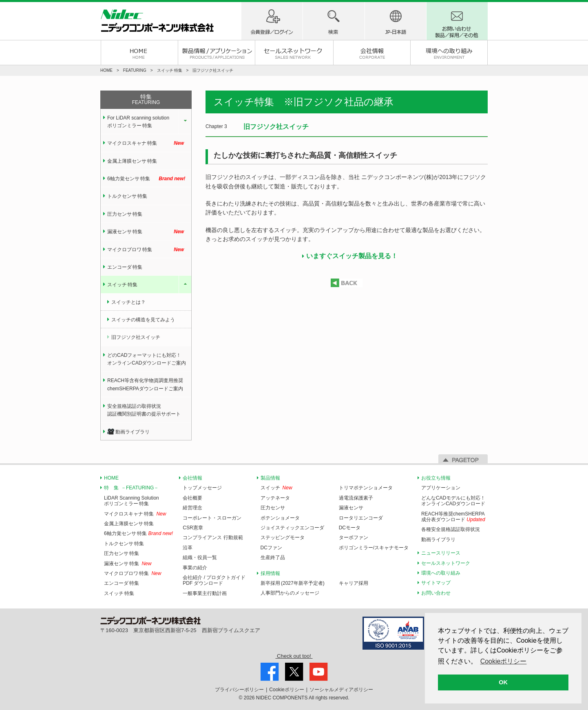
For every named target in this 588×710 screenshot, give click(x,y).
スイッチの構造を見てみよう (143, 320)
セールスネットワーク (294, 53)
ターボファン (354, 537)
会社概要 (192, 498)
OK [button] (503, 682)
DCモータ (350, 528)
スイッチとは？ (128, 302)
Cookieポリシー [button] (504, 661)
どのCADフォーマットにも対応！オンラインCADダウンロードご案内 (147, 359)
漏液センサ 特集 (149, 232)
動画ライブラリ (128, 432)
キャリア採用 (354, 583)
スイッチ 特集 (122, 285)
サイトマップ (436, 583)
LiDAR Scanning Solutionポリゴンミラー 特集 (132, 501)
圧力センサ (273, 508)
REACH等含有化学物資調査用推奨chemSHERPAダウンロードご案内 (145, 384)
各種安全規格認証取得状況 (451, 529)
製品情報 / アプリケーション (217, 53)
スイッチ (270, 488)
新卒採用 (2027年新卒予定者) (293, 583)
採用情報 (270, 573)
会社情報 (372, 53)
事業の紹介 (195, 568)
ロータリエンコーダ (361, 518)
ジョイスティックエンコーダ (292, 528)
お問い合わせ (436, 593)
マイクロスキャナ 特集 (149, 143)
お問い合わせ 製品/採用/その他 (457, 21)
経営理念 (192, 508)
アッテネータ (275, 498)
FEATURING (135, 70)
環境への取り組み (449, 53)
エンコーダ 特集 (125, 267)
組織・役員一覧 (200, 557)
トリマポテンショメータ (366, 488)
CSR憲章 (193, 528)
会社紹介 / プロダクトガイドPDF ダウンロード (214, 580)
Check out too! (294, 656)
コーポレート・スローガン (212, 518)
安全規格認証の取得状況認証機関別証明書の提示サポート (144, 410)
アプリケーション (441, 488)
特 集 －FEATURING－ (131, 488)
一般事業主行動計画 (205, 593)
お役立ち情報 (436, 478)
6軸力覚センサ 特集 (149, 179)
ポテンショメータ (280, 518)
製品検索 (334, 21)
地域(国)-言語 (396, 21)
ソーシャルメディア (341, 690)
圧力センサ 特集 (125, 214)
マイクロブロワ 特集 (149, 250)
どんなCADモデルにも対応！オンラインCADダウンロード (453, 501)
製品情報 (270, 478)
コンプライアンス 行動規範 (213, 537)
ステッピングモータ (283, 537)
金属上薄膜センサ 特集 (132, 161)
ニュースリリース (441, 553)
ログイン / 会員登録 (272, 21)
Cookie (286, 690)
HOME (139, 53)
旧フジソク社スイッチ (136, 337)
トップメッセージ (202, 488)
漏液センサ (351, 508)
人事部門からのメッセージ (290, 593)
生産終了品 (273, 557)
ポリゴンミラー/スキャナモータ (374, 548)
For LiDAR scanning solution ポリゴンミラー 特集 (138, 122)
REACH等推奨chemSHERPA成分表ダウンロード (453, 517)
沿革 (188, 548)
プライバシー (239, 690)
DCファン (271, 548)
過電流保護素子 (356, 498)
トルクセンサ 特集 (127, 196)
